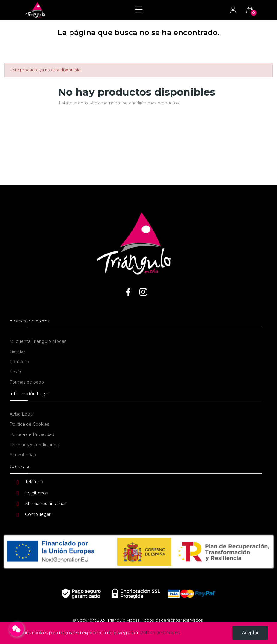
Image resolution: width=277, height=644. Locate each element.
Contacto (19, 362)
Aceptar (250, 633)
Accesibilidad (23, 455)
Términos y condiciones (34, 445)
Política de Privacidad (32, 434)
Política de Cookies (29, 424)
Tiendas (18, 351)
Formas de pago (27, 382)
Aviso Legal (22, 414)
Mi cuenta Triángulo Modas (38, 341)
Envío (15, 372)
